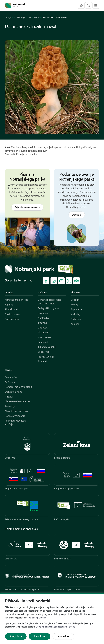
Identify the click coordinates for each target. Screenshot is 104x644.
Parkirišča (76, 319)
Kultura (9, 305)
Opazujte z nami (14, 392)
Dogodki (75, 300)
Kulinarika (43, 313)
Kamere (75, 324)
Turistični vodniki (47, 347)
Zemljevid (43, 342)
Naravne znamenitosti (17, 300)
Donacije (77, 215)
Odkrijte (8, 18)
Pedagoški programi (48, 309)
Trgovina (42, 323)
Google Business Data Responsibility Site (55, 627)
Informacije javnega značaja (15, 423)
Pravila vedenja (46, 357)
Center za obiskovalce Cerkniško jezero (49, 302)
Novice (74, 305)
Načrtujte (43, 293)
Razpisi (9, 397)
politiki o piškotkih (37, 618)
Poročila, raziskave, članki (19, 387)
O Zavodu (10, 382)
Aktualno (75, 293)
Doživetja (43, 328)
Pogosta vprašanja (15, 416)
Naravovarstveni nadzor (18, 402)
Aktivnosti (43, 333)
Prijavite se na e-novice (27, 208)
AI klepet (42, 362)
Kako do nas (45, 338)
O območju (11, 378)
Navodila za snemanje (17, 411)
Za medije (10, 406)
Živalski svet (12, 310)
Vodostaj (75, 315)
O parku (9, 370)
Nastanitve (44, 318)
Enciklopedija (19, 18)
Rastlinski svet (13, 315)
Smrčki (36, 18)
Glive (29, 18)
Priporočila (76, 310)
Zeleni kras (44, 352)
